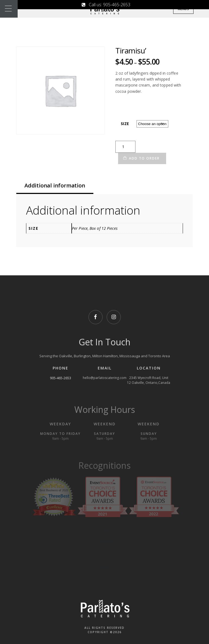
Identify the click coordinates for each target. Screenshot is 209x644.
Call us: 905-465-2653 (106, 5)
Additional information (55, 185)
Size (125, 124)
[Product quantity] (125, 147)
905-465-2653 (61, 378)
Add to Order (144, 158)
